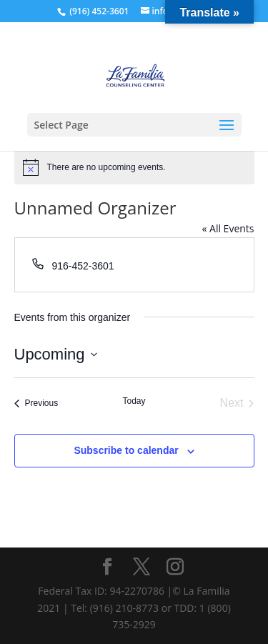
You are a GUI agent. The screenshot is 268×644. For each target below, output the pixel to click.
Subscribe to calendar (126, 450)
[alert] (134, 167)
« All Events (228, 228)
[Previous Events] (36, 403)
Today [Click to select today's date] (134, 401)
